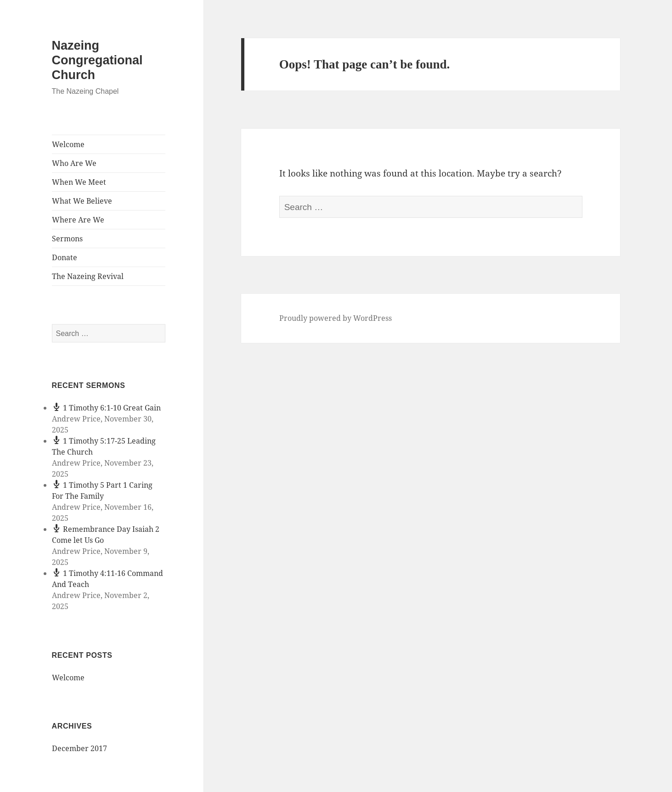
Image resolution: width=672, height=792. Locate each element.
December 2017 (79, 748)
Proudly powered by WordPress (336, 318)
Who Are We (74, 163)
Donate (65, 257)
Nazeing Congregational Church (97, 60)
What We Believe (82, 201)
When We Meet (79, 182)
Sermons (67, 239)
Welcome (68, 144)
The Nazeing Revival (88, 276)
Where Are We (78, 220)
